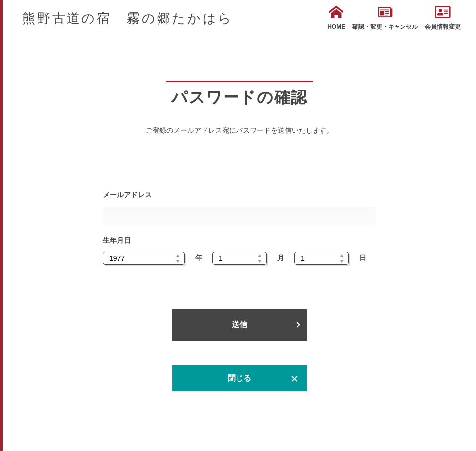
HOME (336, 18)
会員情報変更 (443, 18)
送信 (239, 324)
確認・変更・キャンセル (385, 18)
